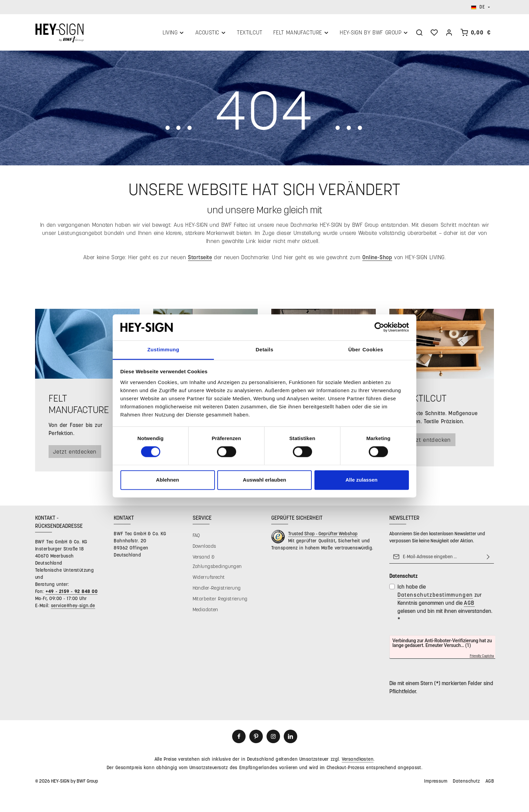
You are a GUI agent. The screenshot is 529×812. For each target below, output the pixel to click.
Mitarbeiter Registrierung (220, 599)
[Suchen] (419, 33)
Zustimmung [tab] (163, 349)
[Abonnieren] (488, 557)
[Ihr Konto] (449, 33)
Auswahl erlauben (264, 480)
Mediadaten (205, 610)
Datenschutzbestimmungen (435, 595)
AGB (469, 603)
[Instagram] (273, 737)
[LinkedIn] (290, 737)
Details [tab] (264, 349)
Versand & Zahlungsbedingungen (217, 562)
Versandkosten (358, 760)
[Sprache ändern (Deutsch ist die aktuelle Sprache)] (480, 7)
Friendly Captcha (482, 657)
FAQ (196, 536)
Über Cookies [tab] (366, 349)
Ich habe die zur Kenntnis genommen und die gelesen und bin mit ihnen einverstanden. (445, 603)
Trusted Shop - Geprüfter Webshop (323, 534)
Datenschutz (466, 781)
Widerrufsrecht (209, 578)
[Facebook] (239, 737)
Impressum (436, 781)
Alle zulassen (361, 480)
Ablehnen (167, 480)
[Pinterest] (256, 737)
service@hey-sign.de (73, 606)
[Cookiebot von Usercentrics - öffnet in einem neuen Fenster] (379, 327)
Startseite (200, 258)
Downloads (204, 547)
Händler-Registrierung (217, 588)
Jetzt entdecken (76, 452)
